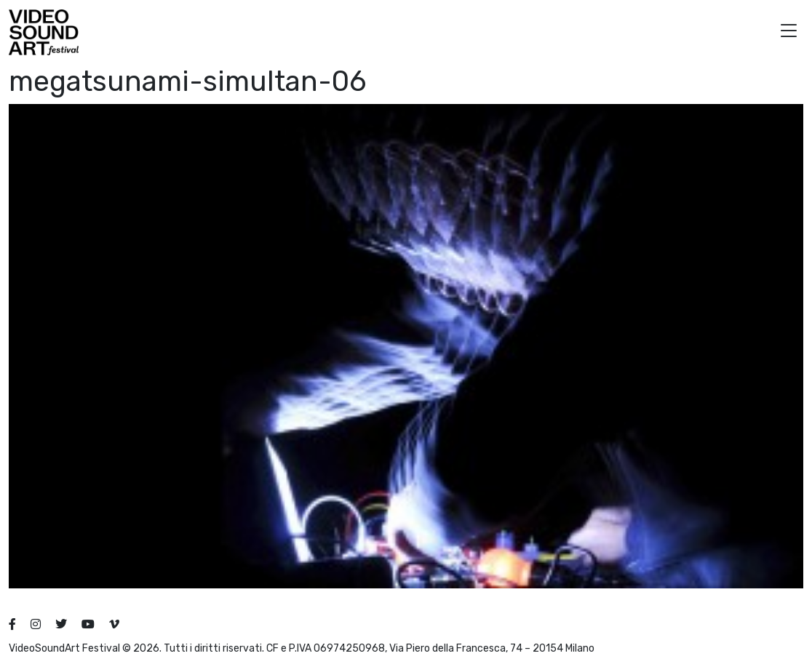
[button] (789, 32)
